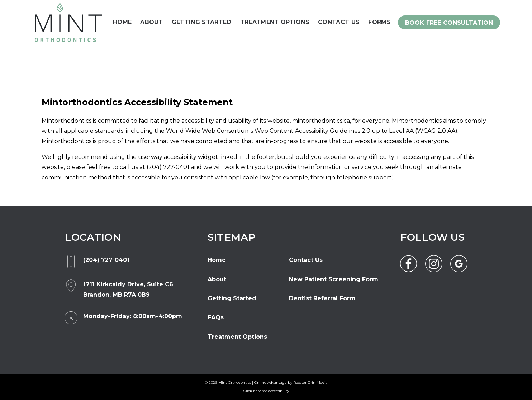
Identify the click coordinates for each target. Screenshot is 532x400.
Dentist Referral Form (322, 298)
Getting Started (202, 22)
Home (122, 22)
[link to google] (459, 264)
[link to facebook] (409, 264)
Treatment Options (275, 22)
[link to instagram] (434, 264)
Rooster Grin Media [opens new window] (310, 383)
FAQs (216, 317)
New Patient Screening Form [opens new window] (334, 279)
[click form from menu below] (449, 22)
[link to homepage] (68, 22)
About (152, 22)
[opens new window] (128, 290)
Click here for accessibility (266, 391)
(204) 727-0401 (168, 167)
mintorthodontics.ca (321, 121)
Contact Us (339, 22)
